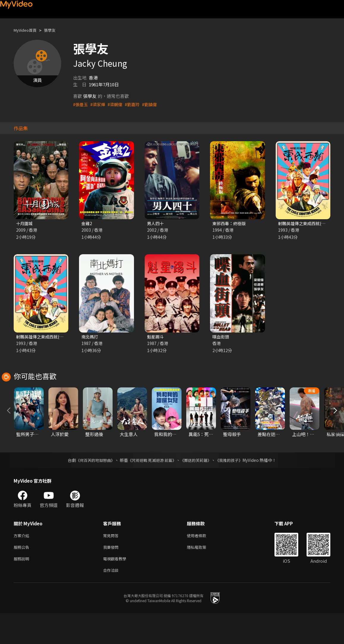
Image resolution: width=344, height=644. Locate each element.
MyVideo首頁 (27, 30)
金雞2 (87, 224)
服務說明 (23, 588)
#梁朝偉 (117, 104)
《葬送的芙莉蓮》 (198, 487)
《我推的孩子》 (233, 487)
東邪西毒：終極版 (230, 224)
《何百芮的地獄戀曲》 (91, 487)
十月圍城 (25, 224)
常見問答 (112, 563)
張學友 (55, 30)
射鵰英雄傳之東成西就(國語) (306, 224)
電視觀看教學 (116, 588)
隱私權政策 (202, 576)
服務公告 (23, 576)
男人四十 (156, 224)
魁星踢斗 (156, 337)
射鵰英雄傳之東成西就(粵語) (44, 337)
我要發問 (112, 576)
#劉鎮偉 (153, 104)
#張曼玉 (81, 104)
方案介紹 (23, 563)
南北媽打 (90, 337)
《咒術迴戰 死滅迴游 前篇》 (152, 487)
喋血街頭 (221, 337)
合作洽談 (112, 601)
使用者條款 (202, 563)
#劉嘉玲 (135, 104)
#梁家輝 (99, 104)
